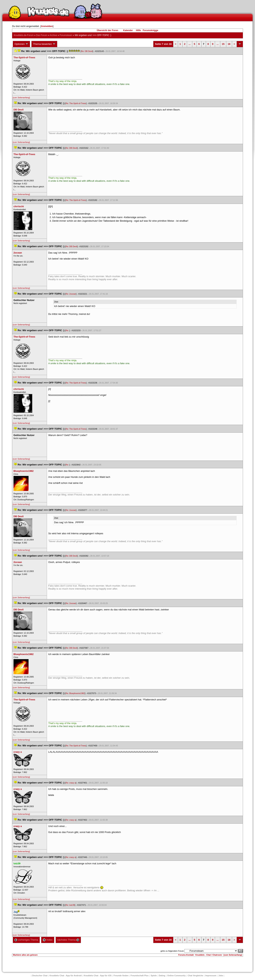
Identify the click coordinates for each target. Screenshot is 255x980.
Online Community (177, 975)
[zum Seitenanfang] (21, 98)
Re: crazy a (71, 783)
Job (221, 975)
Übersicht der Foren (107, 30)
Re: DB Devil (87, 51)
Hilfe (138, 30)
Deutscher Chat (40, 975)
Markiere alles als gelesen (25, 955)
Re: (68, 330)
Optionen (21, 44)
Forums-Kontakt (186, 955)
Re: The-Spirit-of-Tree (76, 103)
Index (48, 940)
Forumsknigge (151, 30)
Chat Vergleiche (196, 975)
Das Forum (42, 35)
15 (223, 44)
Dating (162, 975)
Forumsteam (66, 35)
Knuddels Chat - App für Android (66, 975)
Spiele (154, 975)
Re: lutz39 (70, 905)
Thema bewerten (44, 44)
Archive (53, 35)
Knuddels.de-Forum (24, 35)
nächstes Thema (68, 940)
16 (229, 44)
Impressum (211, 975)
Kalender (128, 30)
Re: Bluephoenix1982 (75, 693)
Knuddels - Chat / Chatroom (209, 955)
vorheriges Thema (26, 940)
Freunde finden (121, 975)
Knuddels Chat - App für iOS (98, 975)
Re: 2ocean (71, 294)
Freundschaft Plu (140, 975)
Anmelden (47, 26)
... (190, 44)
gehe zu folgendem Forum (172, 951)
